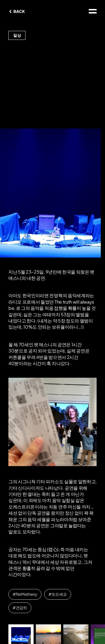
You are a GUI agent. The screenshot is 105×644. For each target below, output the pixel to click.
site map (93, 11)
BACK (19, 11)
